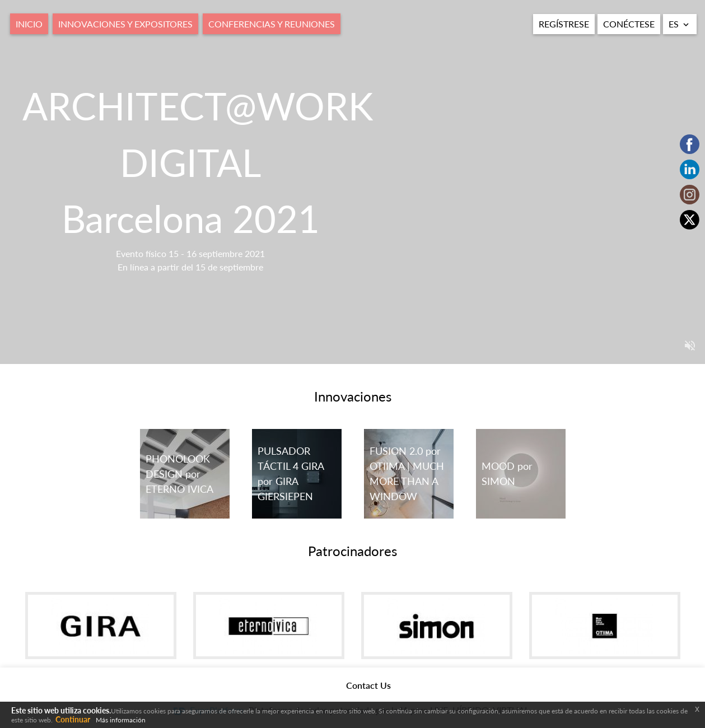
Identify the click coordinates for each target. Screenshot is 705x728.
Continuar (73, 719)
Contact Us (368, 685)
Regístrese (564, 24)
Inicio (29, 24)
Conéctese (629, 24)
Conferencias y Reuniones (272, 24)
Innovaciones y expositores (125, 24)
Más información (121, 720)
